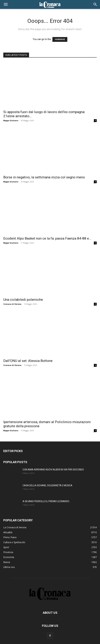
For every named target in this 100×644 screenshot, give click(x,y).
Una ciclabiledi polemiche (23, 300)
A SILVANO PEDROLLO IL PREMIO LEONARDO (46, 501)
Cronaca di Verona (12, 304)
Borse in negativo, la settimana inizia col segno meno (44, 177)
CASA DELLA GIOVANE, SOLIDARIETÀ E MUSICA (47, 485)
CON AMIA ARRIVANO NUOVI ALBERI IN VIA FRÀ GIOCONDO (53, 470)
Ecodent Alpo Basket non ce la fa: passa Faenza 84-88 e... (47, 238)
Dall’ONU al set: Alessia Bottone (28, 361)
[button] (6, 4)
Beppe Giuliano (11, 120)
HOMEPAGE (60, 39)
